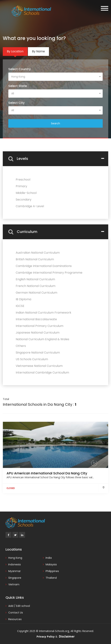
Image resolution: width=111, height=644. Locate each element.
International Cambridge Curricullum (42, 373)
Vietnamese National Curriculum (39, 366)
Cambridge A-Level (30, 206)
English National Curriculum (35, 279)
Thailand (51, 578)
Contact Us (16, 613)
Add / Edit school (19, 606)
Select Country (19, 69)
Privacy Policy (46, 637)
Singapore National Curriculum (38, 353)
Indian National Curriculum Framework (43, 313)
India (49, 558)
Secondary (24, 200)
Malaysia (51, 564)
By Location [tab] (15, 51)
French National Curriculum (36, 286)
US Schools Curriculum (32, 359)
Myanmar (14, 571)
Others (21, 346)
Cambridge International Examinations (44, 266)
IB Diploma (23, 299)
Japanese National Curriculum (38, 333)
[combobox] (55, 77)
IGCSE (20, 306)
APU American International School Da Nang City (47, 475)
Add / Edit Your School (89, 26)
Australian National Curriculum (38, 253)
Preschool (23, 180)
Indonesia (14, 564)
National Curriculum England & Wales (42, 339)
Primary (21, 186)
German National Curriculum (36, 293)
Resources (15, 619)
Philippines (52, 571)
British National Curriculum (35, 259)
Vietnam (14, 584)
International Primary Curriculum (40, 326)
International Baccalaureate (36, 319)
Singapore (15, 578)
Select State (18, 86)
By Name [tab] (38, 51)
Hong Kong (15, 558)
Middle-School (26, 193)
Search (55, 123)
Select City (16, 103)
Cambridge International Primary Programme (49, 273)
